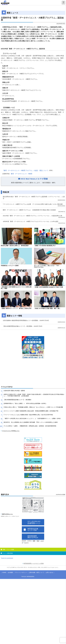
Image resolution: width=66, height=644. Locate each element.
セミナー (26, 543)
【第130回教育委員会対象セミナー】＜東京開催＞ (18, 400)
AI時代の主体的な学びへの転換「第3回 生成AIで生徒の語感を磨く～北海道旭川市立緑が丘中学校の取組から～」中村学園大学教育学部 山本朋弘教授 (34, 395)
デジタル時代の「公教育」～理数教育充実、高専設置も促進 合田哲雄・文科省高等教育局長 (30, 426)
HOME (4, 572)
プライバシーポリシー (21, 572)
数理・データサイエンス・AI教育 (22, 174)
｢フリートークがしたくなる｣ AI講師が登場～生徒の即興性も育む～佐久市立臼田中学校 (28, 415)
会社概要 (10, 572)
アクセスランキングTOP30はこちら (11, 431)
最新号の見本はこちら (7, 514)
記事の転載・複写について (36, 572)
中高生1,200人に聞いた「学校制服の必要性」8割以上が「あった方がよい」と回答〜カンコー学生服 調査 (33, 407)
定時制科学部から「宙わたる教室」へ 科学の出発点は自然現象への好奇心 (25, 403)
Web (38, 541)
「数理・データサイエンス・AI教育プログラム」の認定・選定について (25, 170)
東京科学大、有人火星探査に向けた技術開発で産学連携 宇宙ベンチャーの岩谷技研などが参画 (31, 422)
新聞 (34, 541)
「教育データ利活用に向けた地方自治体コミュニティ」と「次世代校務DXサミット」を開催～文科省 (32, 418)
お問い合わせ (50, 572)
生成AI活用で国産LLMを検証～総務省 (14, 391)
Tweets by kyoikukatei (7, 558)
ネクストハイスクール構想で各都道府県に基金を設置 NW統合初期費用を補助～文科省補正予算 (31, 411)
